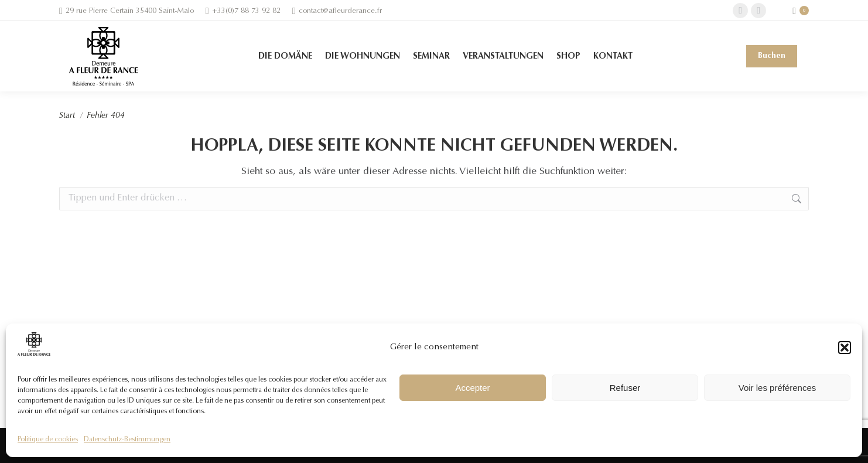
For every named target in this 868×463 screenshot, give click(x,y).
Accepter (472, 388)
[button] (845, 348)
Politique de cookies (48, 440)
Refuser (625, 388)
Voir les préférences (778, 388)
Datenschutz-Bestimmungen (127, 440)
